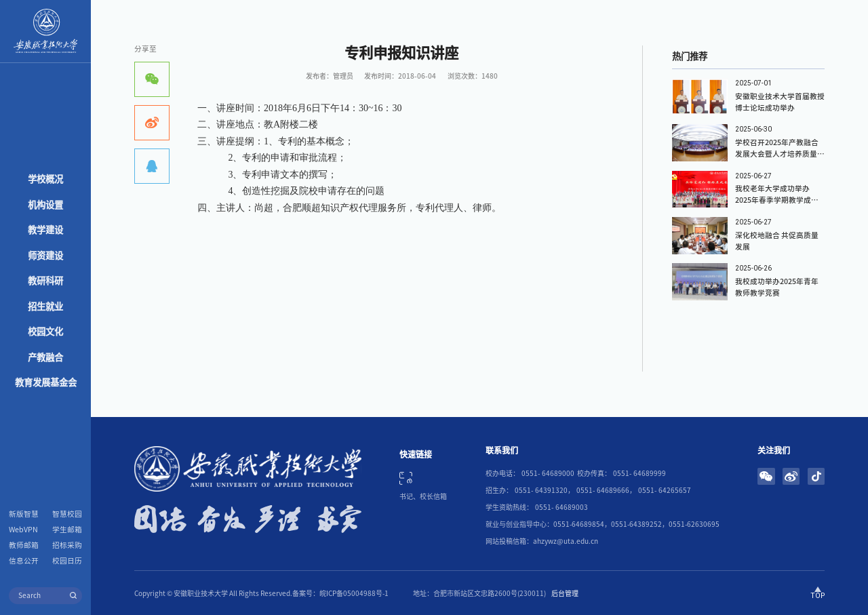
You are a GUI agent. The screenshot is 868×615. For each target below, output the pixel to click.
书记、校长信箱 (423, 496)
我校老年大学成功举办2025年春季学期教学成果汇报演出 (777, 200)
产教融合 (45, 357)
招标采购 (67, 545)
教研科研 (45, 281)
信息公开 (24, 561)
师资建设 (45, 256)
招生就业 (45, 306)
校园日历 (67, 561)
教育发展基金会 (46, 382)
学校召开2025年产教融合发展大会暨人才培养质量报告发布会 (780, 154)
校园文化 (45, 332)
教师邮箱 (24, 545)
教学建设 (45, 230)
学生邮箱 (67, 530)
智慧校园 (67, 514)
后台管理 (565, 593)
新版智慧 (24, 514)
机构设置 (45, 205)
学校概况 (45, 179)
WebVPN (23, 530)
